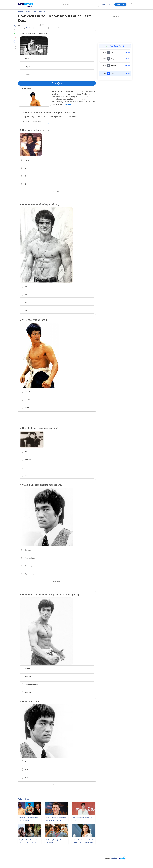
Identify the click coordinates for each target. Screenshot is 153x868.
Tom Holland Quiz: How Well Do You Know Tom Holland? (56, 819)
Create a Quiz (120, 4)
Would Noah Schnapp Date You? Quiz (83, 819)
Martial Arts (34, 25)
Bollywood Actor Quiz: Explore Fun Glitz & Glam (29, 819)
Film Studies (25, 25)
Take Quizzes (106, 4)
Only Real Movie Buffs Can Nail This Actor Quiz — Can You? (29, 841)
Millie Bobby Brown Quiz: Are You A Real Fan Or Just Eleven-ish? (84, 841)
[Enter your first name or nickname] (34, 122)
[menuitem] (106, 5)
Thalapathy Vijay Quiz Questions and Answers (56, 841)
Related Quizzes (25, 799)
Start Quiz (57, 83)
